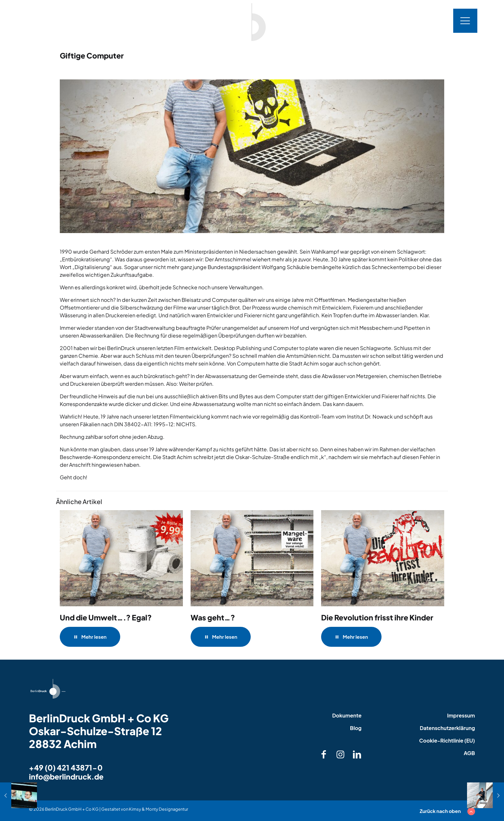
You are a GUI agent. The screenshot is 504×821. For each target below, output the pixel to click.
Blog (356, 728)
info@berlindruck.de (66, 776)
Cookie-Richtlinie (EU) (447, 740)
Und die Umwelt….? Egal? (106, 617)
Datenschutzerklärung (447, 728)
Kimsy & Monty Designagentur (158, 809)
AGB (469, 753)
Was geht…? (213, 617)
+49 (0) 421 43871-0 (66, 767)
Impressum (461, 715)
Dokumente (347, 715)
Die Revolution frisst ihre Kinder (377, 617)
